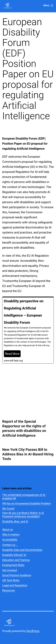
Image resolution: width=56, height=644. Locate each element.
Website (15, 397)
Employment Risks (13, 565)
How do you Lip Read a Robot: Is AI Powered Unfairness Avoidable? (23, 515)
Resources (9, 590)
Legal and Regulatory (15, 585)
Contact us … (10, 545)
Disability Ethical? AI (14, 555)
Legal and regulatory (30, 393)
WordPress (33, 631)
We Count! (8, 509)
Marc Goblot (12, 389)
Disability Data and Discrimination (22, 550)
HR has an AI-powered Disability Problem (27, 503)
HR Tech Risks (11, 580)
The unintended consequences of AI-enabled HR (24, 497)
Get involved (10, 570)
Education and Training (16, 560)
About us (8, 529)
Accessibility (10, 540)
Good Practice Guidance (17, 575)
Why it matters (11, 535)
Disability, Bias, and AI (15, 521)
